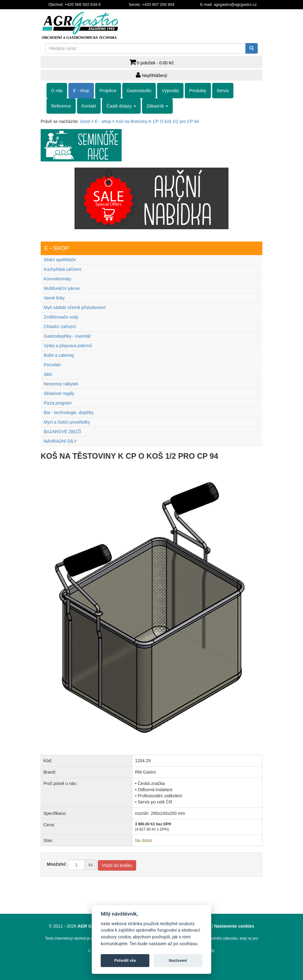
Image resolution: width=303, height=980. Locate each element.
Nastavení (178, 960)
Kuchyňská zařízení (63, 269)
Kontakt (89, 106)
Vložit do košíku (117, 865)
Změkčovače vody (61, 317)
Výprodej (170, 91)
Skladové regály (59, 393)
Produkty (198, 91)
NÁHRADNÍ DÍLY (60, 441)
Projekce (108, 91)
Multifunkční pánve (62, 288)
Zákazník (158, 106)
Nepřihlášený (151, 75)
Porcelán (52, 365)
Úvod (85, 121)
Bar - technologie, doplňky (69, 413)
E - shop (81, 91)
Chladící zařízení (60, 327)
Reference (61, 106)
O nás (57, 91)
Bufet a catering (59, 355)
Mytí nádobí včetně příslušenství (75, 307)
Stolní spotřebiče (60, 260)
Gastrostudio (139, 91)
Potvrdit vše (125, 960)
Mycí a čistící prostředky (67, 422)
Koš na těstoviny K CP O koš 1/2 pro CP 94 (157, 121)
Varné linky (54, 298)
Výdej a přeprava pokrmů (68, 346)
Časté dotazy (121, 106)
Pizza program (58, 403)
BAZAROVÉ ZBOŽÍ (62, 432)
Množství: (57, 864)
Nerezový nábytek (61, 384)
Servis (223, 91)
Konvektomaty (57, 279)
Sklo (48, 374)
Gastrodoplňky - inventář (67, 336)
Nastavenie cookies (234, 926)
